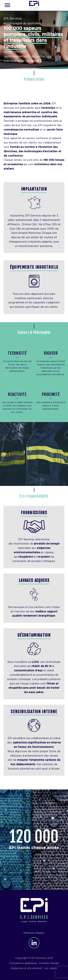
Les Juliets (51, 968)
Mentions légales (34, 933)
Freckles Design (49, 963)
